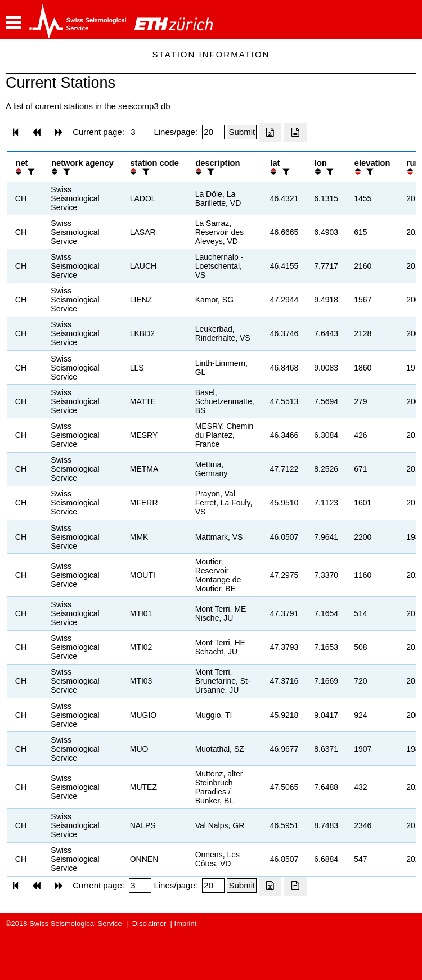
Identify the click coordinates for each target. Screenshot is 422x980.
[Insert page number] (140, 132)
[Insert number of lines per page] (213, 132)
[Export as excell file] (270, 133)
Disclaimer (149, 923)
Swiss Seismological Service (76, 923)
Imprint (186, 923)
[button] (13, 23)
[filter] (30, 172)
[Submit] (242, 132)
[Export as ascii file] (295, 133)
